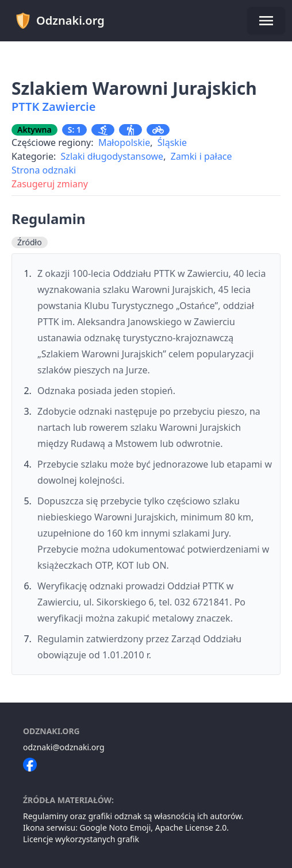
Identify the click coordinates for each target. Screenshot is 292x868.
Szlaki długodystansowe (112, 156)
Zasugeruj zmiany (50, 184)
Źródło (30, 242)
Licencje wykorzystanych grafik (81, 839)
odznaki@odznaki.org (64, 747)
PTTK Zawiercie (53, 107)
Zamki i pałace (201, 156)
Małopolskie (124, 142)
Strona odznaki (44, 170)
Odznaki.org (59, 21)
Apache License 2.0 (191, 828)
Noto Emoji (130, 828)
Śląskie (172, 142)
